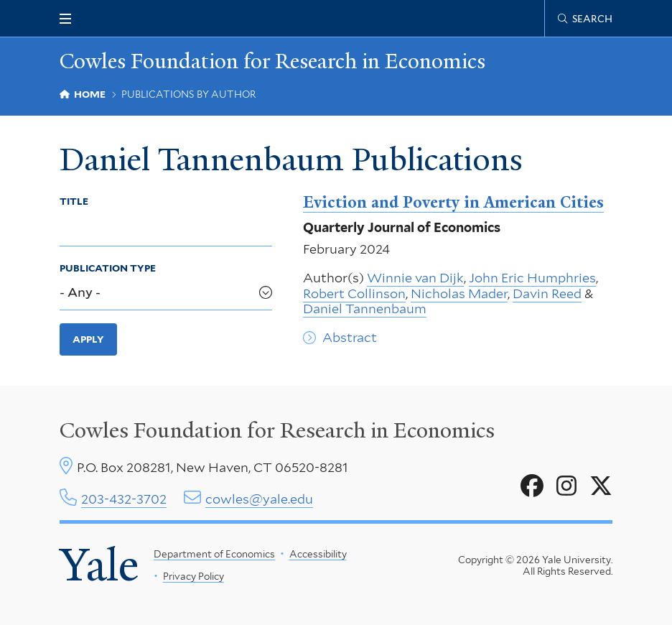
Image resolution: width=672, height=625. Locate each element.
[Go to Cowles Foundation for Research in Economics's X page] (601, 486)
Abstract (350, 337)
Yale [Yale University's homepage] (99, 565)
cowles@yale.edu (259, 499)
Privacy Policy (193, 576)
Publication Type (108, 268)
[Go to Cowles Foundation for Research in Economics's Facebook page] (532, 486)
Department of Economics (214, 554)
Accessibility (318, 554)
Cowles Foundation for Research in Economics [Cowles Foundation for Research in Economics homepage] (272, 61)
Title (74, 201)
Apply (88, 339)
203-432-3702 (124, 499)
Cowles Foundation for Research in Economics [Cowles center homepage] (277, 430)
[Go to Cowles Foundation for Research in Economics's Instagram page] (566, 486)
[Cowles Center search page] (585, 19)
